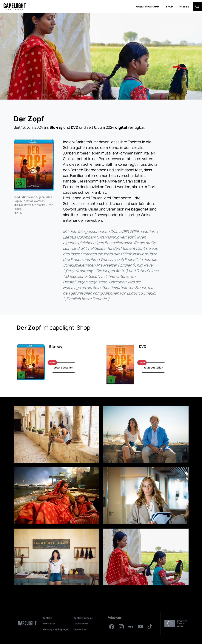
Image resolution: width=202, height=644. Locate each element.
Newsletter (49, 624)
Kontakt (47, 618)
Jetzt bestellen (63, 366)
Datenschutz (81, 624)
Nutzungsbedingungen (56, 629)
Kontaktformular (83, 618)
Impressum (80, 629)
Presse (184, 7)
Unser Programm (148, 7)
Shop (169, 7)
